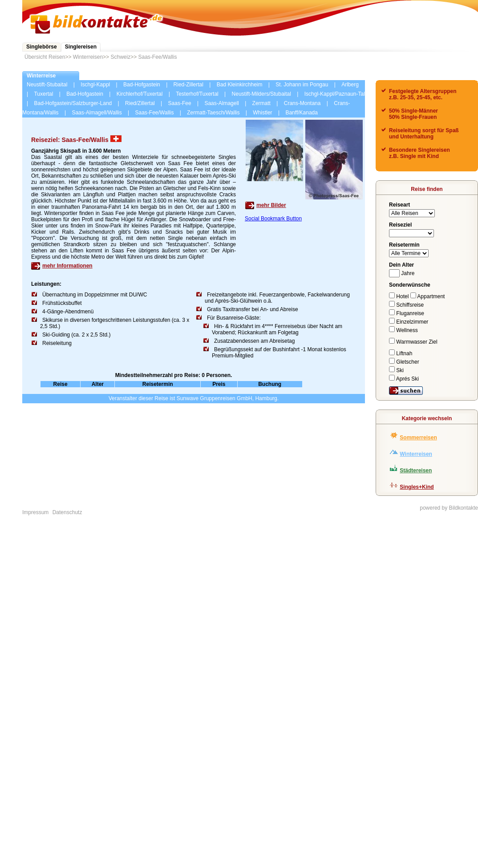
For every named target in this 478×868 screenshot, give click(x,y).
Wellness (403, 330)
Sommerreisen (418, 438)
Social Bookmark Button (273, 219)
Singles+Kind (417, 487)
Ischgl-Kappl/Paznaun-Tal (335, 94)
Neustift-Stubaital (47, 85)
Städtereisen (416, 471)
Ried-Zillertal (188, 85)
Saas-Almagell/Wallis (97, 113)
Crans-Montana (302, 103)
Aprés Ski (404, 379)
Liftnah (401, 353)
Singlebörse (42, 47)
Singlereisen (81, 47)
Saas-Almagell (221, 103)
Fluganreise (407, 313)
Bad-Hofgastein (142, 85)
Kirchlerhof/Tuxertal (140, 94)
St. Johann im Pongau (302, 85)
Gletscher (404, 362)
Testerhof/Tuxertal (197, 94)
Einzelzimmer (409, 322)
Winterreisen (88, 57)
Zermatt (261, 103)
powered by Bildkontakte (449, 508)
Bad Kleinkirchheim (240, 85)
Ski (396, 370)
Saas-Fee (180, 103)
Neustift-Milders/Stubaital (261, 94)
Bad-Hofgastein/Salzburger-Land (73, 103)
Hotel (400, 296)
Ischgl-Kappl (95, 85)
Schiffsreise (406, 305)
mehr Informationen (67, 266)
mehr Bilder (271, 205)
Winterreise (41, 76)
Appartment (428, 296)
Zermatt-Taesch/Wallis (213, 113)
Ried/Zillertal (140, 103)
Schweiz (120, 57)
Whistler (262, 113)
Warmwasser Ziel (413, 342)
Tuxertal (43, 94)
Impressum (35, 512)
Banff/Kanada (302, 113)
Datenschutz (67, 512)
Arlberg (350, 85)
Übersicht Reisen (45, 57)
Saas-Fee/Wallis (158, 57)
